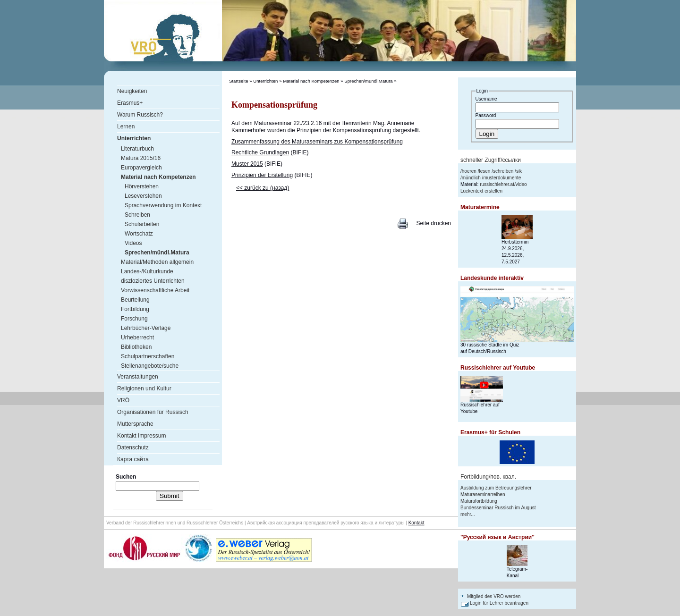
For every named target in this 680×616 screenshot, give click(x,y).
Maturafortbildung (479, 501)
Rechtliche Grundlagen (260, 152)
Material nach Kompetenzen (311, 81)
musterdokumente (502, 178)
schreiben (503, 171)
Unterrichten (265, 81)
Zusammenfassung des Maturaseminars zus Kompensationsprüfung (317, 142)
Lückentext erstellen (481, 191)
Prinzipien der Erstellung (262, 175)
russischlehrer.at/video (503, 184)
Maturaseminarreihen (483, 494)
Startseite (239, 81)
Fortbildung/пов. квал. (488, 477)
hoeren (469, 171)
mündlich (471, 178)
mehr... (468, 514)
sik (519, 171)
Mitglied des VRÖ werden (494, 596)
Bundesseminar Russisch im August (498, 508)
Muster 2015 (247, 164)
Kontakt (416, 523)
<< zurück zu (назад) (263, 188)
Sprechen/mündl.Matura (368, 81)
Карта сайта (133, 459)
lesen (484, 171)
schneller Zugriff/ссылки (491, 160)
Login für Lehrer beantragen (499, 603)
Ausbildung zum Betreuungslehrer (496, 488)
